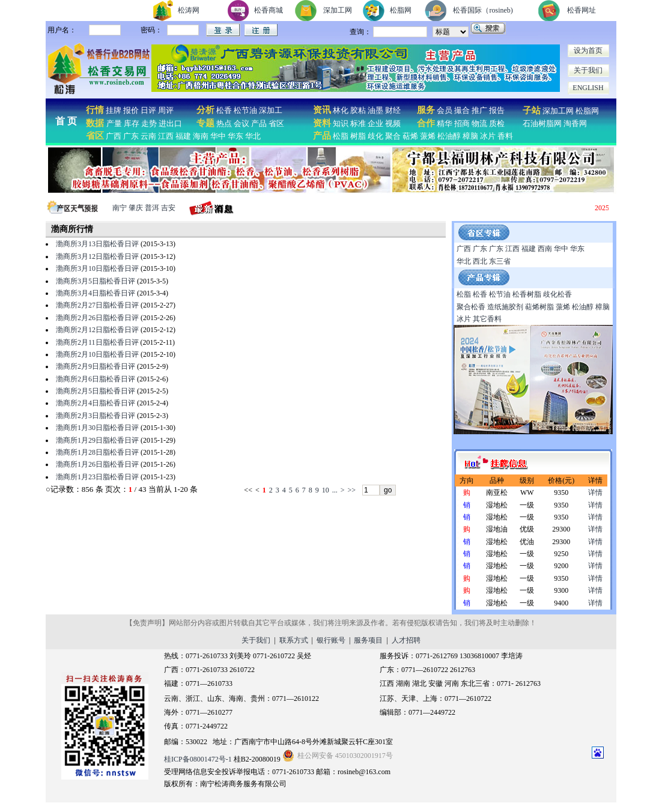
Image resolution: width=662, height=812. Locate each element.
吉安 (168, 208)
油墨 (375, 110)
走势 (149, 123)
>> (351, 490)
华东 (235, 136)
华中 (218, 136)
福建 (183, 136)
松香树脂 (527, 294)
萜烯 (410, 136)
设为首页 (588, 50)
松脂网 (401, 10)
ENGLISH (588, 88)
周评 (166, 110)
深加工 (271, 110)
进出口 (170, 123)
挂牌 (114, 110)
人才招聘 (406, 640)
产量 (114, 123)
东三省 (500, 261)
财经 (393, 110)
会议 (241, 123)
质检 (497, 123)
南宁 (120, 208)
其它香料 (487, 319)
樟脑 (470, 136)
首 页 (66, 121)
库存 (132, 123)
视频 (393, 123)
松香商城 (269, 10)
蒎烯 (428, 136)
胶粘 (358, 110)
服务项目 (368, 640)
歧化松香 (557, 294)
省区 (276, 123)
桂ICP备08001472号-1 (198, 759)
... (335, 490)
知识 (341, 123)
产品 (259, 123)
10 (326, 490)
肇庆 (136, 208)
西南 (545, 249)
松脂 (341, 136)
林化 (341, 110)
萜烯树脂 (539, 307)
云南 (148, 136)
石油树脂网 (542, 123)
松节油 (245, 110)
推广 (479, 110)
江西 (166, 136)
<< (248, 490)
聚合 (393, 136)
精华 (445, 123)
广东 (131, 136)
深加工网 (338, 10)
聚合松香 (471, 307)
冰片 (488, 136)
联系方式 (294, 640)
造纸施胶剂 (505, 307)
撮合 (462, 110)
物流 (479, 123)
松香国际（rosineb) (483, 10)
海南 (201, 136)
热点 (224, 123)
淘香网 (574, 123)
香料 (505, 136)
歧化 (375, 136)
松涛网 (189, 10)
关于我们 (588, 70)
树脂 (358, 136)
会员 (445, 110)
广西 (114, 136)
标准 (358, 123)
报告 (497, 110)
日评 (148, 110)
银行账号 (331, 640)
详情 (595, 492)
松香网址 (582, 10)
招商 (462, 123)
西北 (480, 261)
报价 (131, 110)
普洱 (152, 208)
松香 (223, 110)
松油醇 (449, 136)
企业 (375, 123)
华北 (253, 136)
